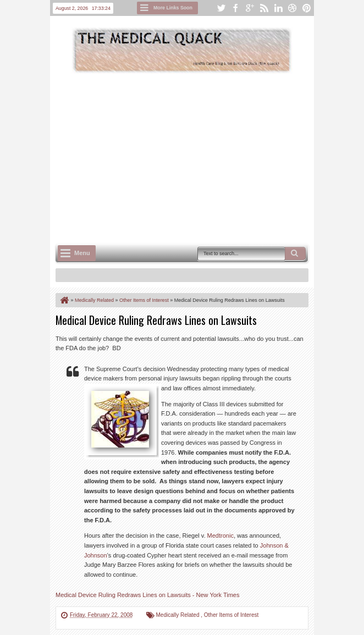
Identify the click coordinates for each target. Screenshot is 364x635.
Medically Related (179, 615)
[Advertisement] (210, 157)
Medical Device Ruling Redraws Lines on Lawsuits (156, 320)
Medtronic (220, 535)
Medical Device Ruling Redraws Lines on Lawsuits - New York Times (147, 595)
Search (295, 253)
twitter (221, 8)
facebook (235, 8)
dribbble (293, 8)
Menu (82, 253)
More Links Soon (173, 8)
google (250, 8)
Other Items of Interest (231, 615)
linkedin (278, 8)
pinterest (307, 8)
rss (264, 8)
